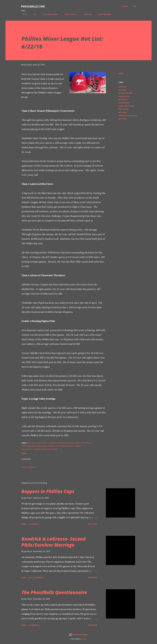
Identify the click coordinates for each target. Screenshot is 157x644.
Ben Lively (122, 90)
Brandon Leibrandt (125, 93)
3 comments (34, 524)
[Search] (125, 6)
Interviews (86, 14)
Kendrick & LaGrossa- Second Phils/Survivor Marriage (54, 542)
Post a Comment (29, 467)
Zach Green (123, 119)
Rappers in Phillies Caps (48, 491)
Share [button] (121, 74)
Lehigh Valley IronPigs (126, 106)
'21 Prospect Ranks (49, 14)
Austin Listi (122, 87)
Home (23, 14)
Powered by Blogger (78, 635)
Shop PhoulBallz (103, 14)
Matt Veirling (123, 109)
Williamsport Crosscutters (128, 115)
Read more (93, 524)
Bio (34, 14)
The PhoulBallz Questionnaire (54, 592)
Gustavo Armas (124, 96)
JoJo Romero (123, 99)
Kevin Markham (124, 103)
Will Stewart (123, 112)
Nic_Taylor (84, 639)
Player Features (69, 14)
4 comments (34, 625)
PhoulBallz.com (33, 6)
